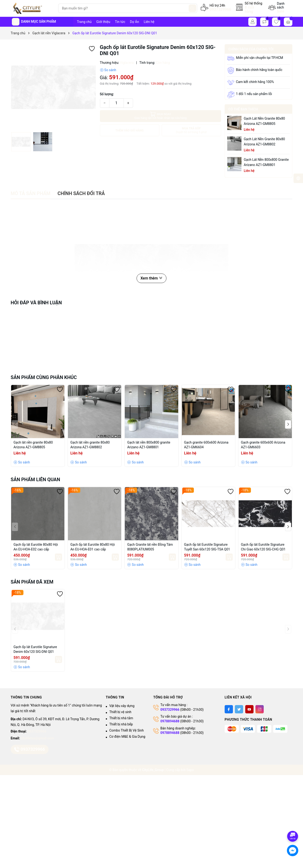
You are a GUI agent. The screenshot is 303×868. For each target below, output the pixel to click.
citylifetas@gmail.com (37, 738)
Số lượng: (107, 94)
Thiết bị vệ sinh (120, 712)
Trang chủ (84, 22)
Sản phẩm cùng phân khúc (44, 377)
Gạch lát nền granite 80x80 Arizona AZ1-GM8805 (264, 121)
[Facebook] (229, 709)
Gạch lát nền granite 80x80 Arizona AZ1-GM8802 (264, 142)
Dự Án (134, 22)
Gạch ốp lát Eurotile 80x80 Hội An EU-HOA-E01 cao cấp (93, 547)
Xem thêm (151, 278)
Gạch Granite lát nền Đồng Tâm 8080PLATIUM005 (150, 547)
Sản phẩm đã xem (32, 582)
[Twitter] (239, 709)
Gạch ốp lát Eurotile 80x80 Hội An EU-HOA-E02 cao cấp (36, 547)
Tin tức (120, 22)
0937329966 (220, 9)
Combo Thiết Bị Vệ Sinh (127, 730)
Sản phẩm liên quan (35, 480)
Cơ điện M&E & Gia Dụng (127, 737)
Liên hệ (149, 22)
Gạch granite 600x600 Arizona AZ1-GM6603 (263, 445)
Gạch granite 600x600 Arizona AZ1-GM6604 (206, 445)
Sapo (190, 770)
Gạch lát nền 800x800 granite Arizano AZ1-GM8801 (266, 162)
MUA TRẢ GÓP (191, 130)
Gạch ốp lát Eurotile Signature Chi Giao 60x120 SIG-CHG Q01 (263, 547)
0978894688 (170, 721)
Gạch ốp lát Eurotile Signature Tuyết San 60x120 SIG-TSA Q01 (207, 547)
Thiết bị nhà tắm (121, 718)
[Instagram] (260, 709)
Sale (281, 11)
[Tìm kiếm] (192, 8)
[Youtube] (249, 709)
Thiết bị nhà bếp (121, 724)
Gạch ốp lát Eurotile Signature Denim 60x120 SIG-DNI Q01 (35, 649)
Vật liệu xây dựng (122, 706)
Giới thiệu (103, 22)
